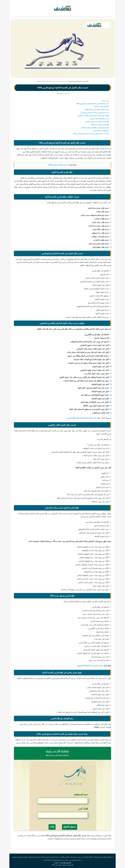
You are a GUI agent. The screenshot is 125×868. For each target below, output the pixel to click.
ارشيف (61, 158)
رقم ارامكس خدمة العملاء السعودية (90, 666)
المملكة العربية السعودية (75, 81)
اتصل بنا (56, 863)
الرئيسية (85, 81)
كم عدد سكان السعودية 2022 (58, 165)
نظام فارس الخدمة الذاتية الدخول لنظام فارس (84, 418)
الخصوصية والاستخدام (65, 863)
